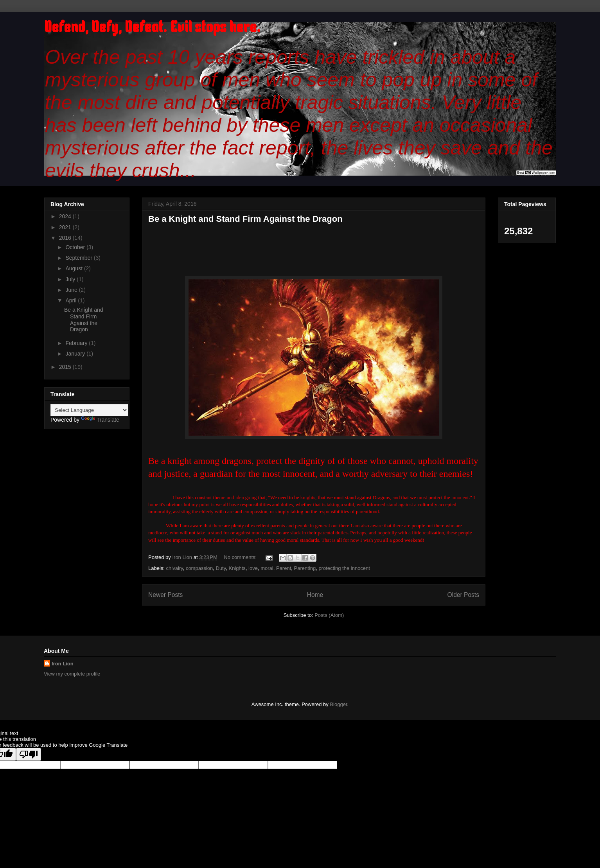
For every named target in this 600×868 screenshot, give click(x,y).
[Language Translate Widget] (89, 410)
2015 (66, 367)
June (72, 290)
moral (267, 568)
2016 (66, 238)
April (72, 300)
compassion (199, 568)
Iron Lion (63, 664)
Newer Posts (165, 595)
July (71, 279)
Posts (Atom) (329, 615)
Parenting (305, 568)
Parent (284, 568)
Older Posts (463, 595)
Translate (100, 420)
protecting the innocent (344, 568)
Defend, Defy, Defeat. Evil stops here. (152, 28)
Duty (221, 568)
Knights (237, 568)
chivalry (175, 568)
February (77, 343)
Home (315, 595)
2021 (66, 227)
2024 (66, 216)
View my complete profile (72, 674)
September (79, 258)
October (76, 247)
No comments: (241, 557)
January (76, 354)
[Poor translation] (29, 754)
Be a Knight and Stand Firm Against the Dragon (245, 219)
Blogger (338, 704)
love (253, 568)
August (75, 268)
